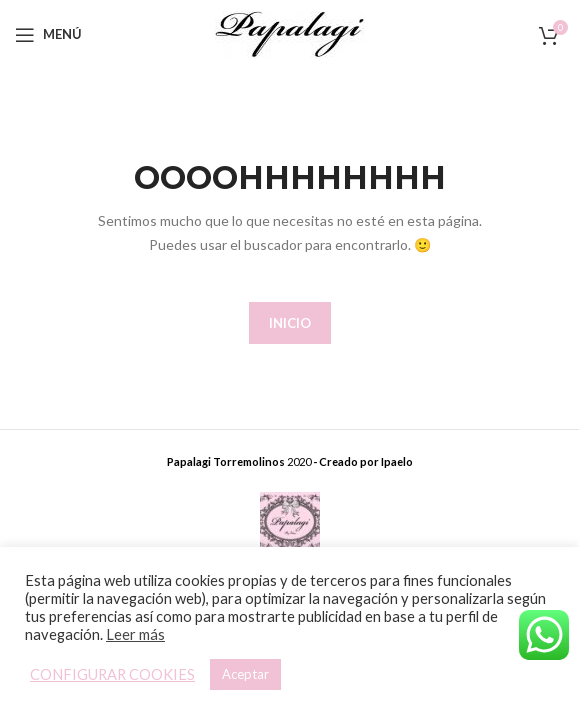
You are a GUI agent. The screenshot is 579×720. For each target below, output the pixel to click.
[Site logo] (290, 32)
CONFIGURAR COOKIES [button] (112, 674)
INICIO (290, 323)
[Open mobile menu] (48, 35)
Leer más (135, 634)
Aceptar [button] (245, 674)
